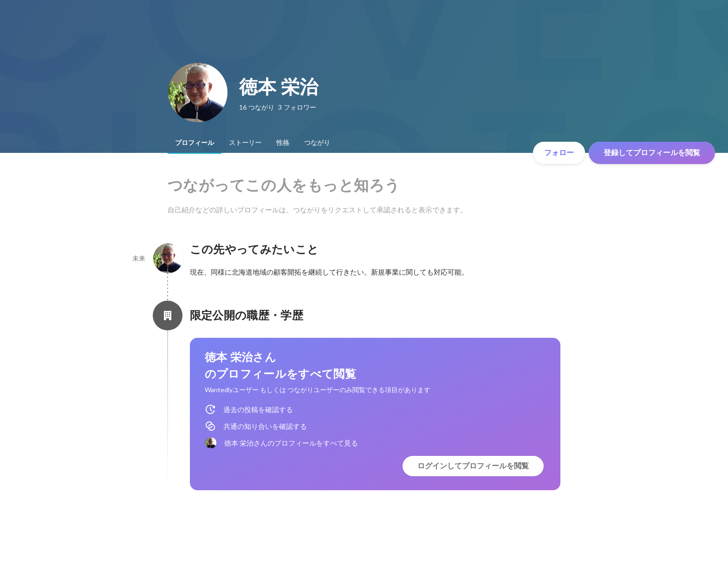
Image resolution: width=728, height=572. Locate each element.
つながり (317, 143)
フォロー (559, 153)
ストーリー (245, 143)
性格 (283, 143)
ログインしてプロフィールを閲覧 (473, 466)
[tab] (195, 143)
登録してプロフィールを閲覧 (652, 153)
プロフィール (195, 143)
